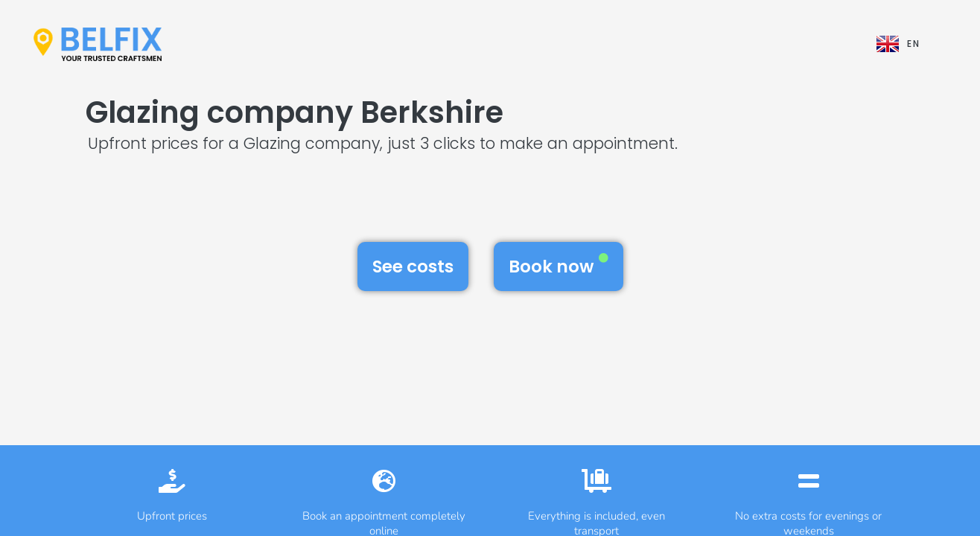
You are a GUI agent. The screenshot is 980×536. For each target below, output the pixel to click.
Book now (559, 266)
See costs (413, 267)
